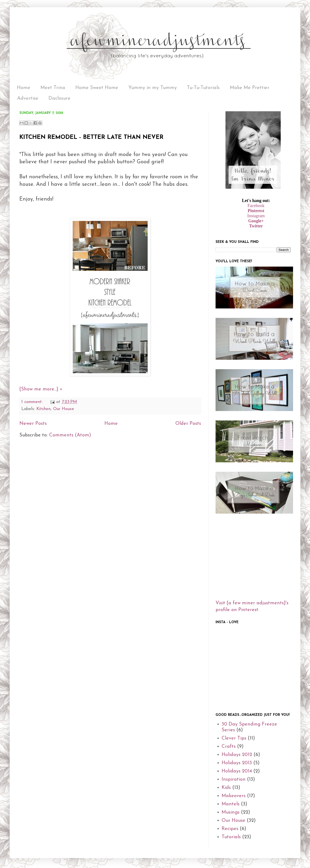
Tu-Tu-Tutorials (203, 88)
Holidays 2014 (237, 771)
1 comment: (33, 402)
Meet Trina (53, 88)
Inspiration (234, 779)
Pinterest (256, 211)
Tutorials (231, 837)
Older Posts (188, 424)
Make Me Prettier (250, 88)
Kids (226, 788)
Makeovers (234, 796)
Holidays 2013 (237, 763)
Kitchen (43, 409)
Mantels (231, 804)
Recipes (230, 829)
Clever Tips (234, 738)
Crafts (229, 747)
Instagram (256, 216)
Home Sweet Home (97, 88)
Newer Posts (33, 424)
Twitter (256, 226)
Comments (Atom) (70, 435)
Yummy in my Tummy (153, 88)
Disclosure (59, 98)
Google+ (256, 221)
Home (24, 88)
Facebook (256, 206)
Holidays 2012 (237, 755)
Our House (64, 409)
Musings (231, 812)
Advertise (28, 98)
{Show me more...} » (41, 389)
